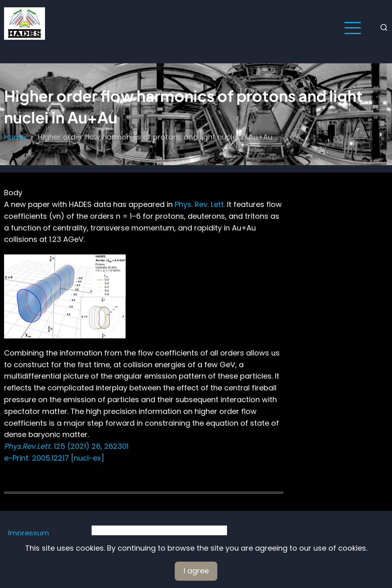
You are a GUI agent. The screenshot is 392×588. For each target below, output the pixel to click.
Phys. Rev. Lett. (200, 204)
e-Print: (17, 458)
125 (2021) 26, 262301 (66, 446)
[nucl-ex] (87, 458)
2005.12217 (49, 458)
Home (15, 137)
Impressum (29, 533)
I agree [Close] (196, 571)
